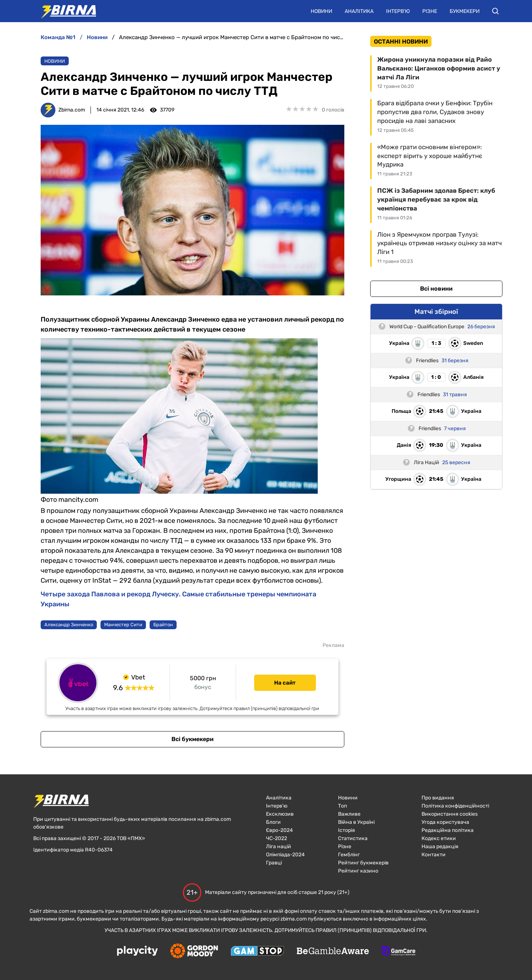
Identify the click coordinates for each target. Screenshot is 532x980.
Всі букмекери (192, 739)
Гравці (274, 863)
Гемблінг (349, 855)
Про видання (438, 798)
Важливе (349, 814)
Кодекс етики (439, 838)
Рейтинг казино (358, 871)
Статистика (353, 838)
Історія (347, 830)
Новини (321, 11)
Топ (342, 806)
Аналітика (359, 11)
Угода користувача (445, 822)
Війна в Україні (356, 822)
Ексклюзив (280, 814)
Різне (430, 11)
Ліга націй (279, 847)
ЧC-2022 (277, 838)
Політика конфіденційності (455, 806)
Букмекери (465, 11)
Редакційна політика (448, 830)
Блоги (273, 822)
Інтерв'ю (398, 11)
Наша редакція (440, 847)
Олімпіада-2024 (285, 855)
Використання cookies (450, 814)
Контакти (434, 855)
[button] (495, 11)
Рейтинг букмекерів (363, 863)
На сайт (285, 683)
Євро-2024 (279, 830)
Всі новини (436, 289)
